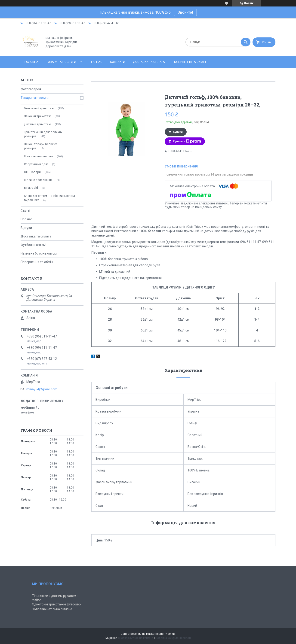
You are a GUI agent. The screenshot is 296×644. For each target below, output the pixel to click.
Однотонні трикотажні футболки (57, 604)
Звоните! (185, 12)
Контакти (118, 62)
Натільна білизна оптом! (39, 253)
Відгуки (26, 228)
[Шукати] (246, 42)
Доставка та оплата (149, 62)
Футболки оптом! (33, 245)
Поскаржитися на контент (136, 638)
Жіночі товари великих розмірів (40, 146)
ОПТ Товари (32, 172)
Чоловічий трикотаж (39, 108)
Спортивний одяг (36, 164)
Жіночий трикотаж (37, 116)
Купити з (187, 141)
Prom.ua (170, 634)
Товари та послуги (61, 62)
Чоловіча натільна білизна (52, 609)
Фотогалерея (31, 89)
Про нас (96, 62)
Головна (31, 62)
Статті (25, 211)
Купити (178, 132)
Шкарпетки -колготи (39, 156)
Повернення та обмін (189, 62)
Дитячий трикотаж (37, 124)
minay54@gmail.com (42, 389)
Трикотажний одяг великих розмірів (43, 134)
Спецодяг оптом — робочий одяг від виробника (49, 198)
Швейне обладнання (38, 180)
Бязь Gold (31, 188)
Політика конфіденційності (173, 638)
